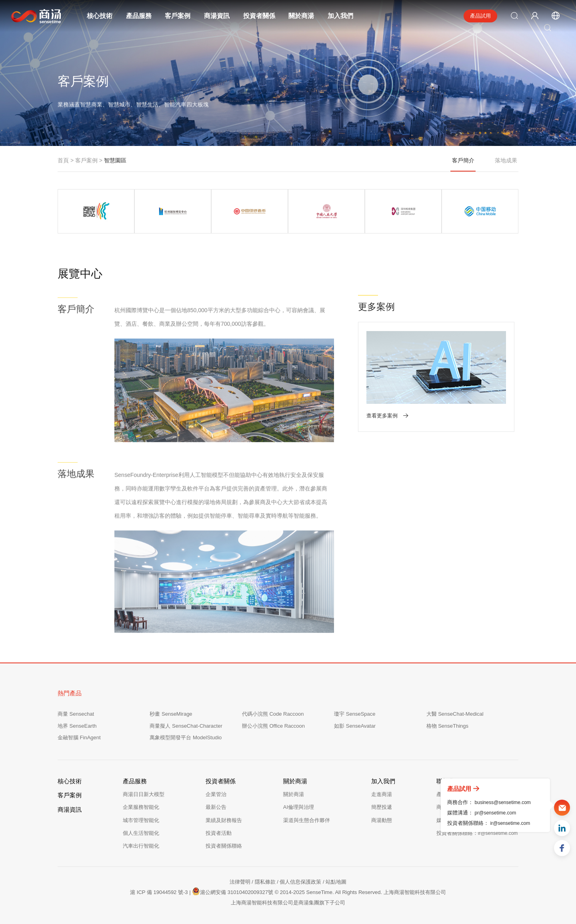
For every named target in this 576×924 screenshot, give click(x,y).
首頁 (63, 160)
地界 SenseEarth (77, 726)
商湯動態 (382, 820)
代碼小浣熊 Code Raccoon (273, 714)
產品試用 (480, 16)
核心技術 (100, 16)
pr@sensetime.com (496, 813)
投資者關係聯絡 (224, 846)
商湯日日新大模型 (144, 794)
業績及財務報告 (224, 820)
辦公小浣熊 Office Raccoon (273, 726)
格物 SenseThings (448, 726)
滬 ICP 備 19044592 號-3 (159, 892)
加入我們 (340, 16)
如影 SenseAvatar (355, 726)
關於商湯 (301, 16)
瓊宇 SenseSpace (355, 714)
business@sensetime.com (503, 802)
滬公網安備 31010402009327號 (233, 891)
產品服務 (139, 16)
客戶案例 (178, 16)
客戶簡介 (463, 164)
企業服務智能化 (141, 807)
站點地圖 (336, 882)
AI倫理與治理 (299, 807)
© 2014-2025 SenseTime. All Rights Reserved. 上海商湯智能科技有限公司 (360, 892)
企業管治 (216, 794)
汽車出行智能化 (141, 846)
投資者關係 (259, 16)
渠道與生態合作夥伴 (307, 820)
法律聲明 (240, 882)
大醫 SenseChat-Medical (455, 714)
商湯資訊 (217, 16)
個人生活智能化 (141, 833)
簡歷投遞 (382, 807)
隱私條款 (265, 882)
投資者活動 (219, 833)
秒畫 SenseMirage (171, 714)
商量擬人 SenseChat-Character (186, 726)
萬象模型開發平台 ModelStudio (186, 737)
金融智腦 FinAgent (79, 737)
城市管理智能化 (141, 820)
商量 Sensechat (76, 714)
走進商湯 (382, 794)
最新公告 (216, 807)
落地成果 (506, 160)
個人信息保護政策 (300, 882)
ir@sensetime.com (510, 823)
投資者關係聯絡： (477, 833)
